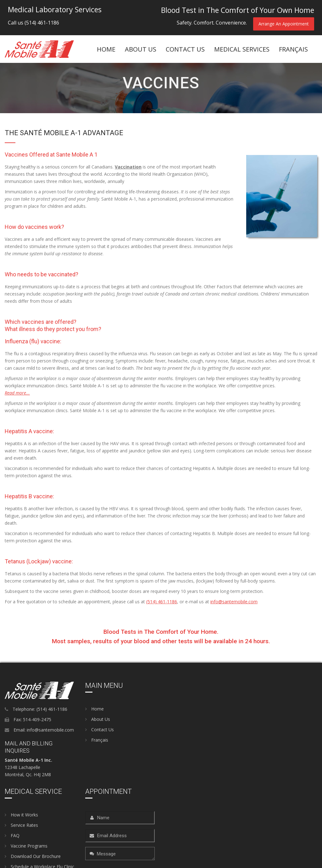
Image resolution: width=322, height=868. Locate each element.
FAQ (12, 835)
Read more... (17, 393)
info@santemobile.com (234, 602)
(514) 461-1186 (42, 23)
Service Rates (21, 825)
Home (106, 49)
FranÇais (293, 49)
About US (141, 49)
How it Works (21, 815)
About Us (98, 719)
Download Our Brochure (33, 856)
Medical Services (242, 49)
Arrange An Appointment (284, 24)
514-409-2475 (37, 719)
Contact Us (185, 49)
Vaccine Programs (26, 846)
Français (97, 740)
